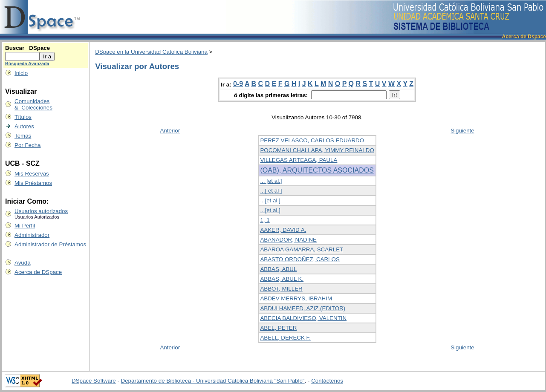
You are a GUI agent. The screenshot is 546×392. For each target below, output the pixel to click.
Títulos (23, 117)
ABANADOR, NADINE (288, 240)
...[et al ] (270, 200)
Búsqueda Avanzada (27, 63)
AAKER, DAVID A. (283, 230)
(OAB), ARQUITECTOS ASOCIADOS (317, 170)
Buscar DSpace (27, 48)
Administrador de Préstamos (50, 244)
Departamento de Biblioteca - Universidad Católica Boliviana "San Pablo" (213, 381)
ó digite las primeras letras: (272, 95)
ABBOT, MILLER (281, 289)
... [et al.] (271, 181)
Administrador (32, 235)
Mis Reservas (32, 174)
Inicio (21, 73)
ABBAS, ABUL (278, 269)
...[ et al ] (271, 191)
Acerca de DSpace (38, 272)
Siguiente (462, 131)
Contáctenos (327, 381)
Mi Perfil (25, 226)
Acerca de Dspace (524, 37)
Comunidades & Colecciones (33, 104)
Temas (23, 136)
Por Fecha (28, 145)
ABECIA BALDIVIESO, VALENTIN (303, 318)
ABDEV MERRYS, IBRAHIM (296, 298)
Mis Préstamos (33, 183)
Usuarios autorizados (41, 211)
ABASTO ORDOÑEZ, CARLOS (300, 259)
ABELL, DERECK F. (285, 338)
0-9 (238, 84)
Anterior (170, 131)
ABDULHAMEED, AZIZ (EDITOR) (303, 308)
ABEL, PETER (278, 328)
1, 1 (265, 220)
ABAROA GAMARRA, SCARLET (302, 249)
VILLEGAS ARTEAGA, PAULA (299, 160)
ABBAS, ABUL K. (282, 279)
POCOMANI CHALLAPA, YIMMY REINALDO (317, 150)
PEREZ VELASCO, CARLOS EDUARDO (312, 140)
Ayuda (23, 263)
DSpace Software (94, 381)
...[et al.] (270, 210)
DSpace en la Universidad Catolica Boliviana (151, 52)
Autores (24, 126)
